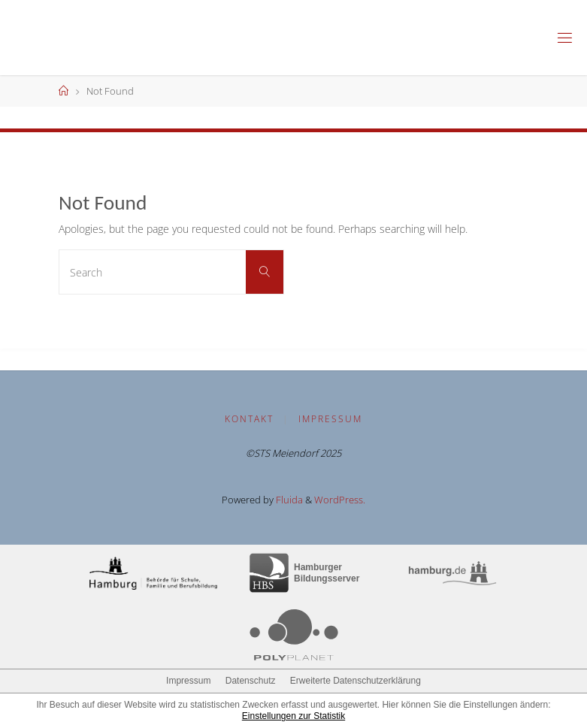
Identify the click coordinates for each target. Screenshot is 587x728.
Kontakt (249, 419)
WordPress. (340, 500)
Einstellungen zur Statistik (293, 716)
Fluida (288, 500)
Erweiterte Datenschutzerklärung (356, 681)
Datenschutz (251, 681)
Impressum (330, 419)
